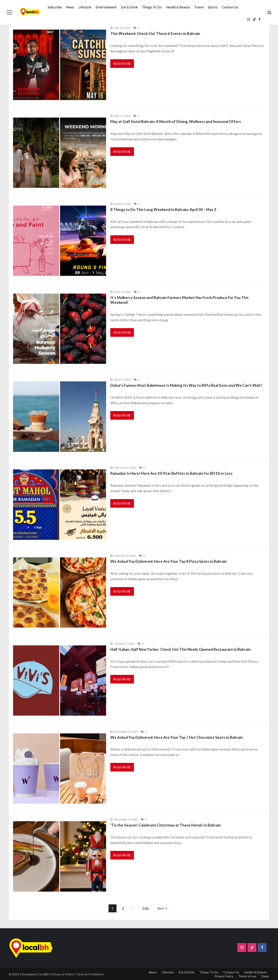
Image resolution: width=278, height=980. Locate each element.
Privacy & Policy (63, 974)
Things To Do (152, 7)
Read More (122, 64)
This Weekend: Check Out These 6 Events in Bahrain (155, 33)
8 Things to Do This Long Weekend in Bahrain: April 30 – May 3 (163, 210)
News (70, 7)
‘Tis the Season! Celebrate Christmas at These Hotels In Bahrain (166, 825)
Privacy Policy (224, 976)
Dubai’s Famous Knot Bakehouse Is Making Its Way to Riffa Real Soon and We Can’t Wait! (186, 385)
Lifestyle (85, 7)
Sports (213, 7)
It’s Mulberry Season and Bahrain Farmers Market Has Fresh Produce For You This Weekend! (179, 300)
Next (161, 908)
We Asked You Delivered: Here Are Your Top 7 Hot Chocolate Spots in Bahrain (177, 737)
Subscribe (55, 7)
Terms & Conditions (90, 974)
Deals (265, 976)
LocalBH (44, 974)
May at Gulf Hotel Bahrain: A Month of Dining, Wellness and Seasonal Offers (176, 122)
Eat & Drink (129, 7)
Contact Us (230, 7)
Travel (199, 7)
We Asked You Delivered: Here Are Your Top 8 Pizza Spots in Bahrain (169, 561)
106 (145, 908)
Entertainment (106, 7)
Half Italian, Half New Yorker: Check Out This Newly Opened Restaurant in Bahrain (180, 649)
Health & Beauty (178, 7)
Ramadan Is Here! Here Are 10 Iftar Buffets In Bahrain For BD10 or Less (171, 473)
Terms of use (247, 976)
